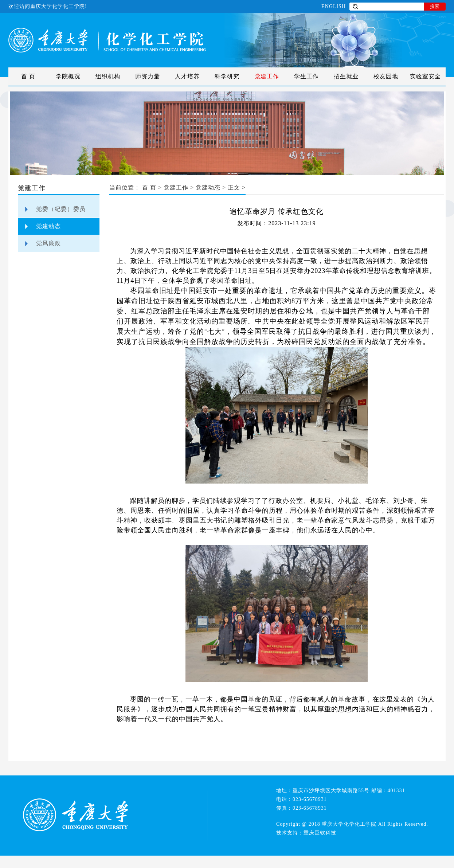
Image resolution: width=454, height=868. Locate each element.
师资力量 (148, 76)
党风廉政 (48, 243)
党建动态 (48, 226)
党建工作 (267, 76)
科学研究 (227, 76)
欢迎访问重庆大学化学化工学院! (48, 6)
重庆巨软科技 (320, 833)
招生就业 (346, 76)
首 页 (28, 76)
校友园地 (386, 76)
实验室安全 (425, 76)
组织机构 (108, 76)
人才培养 (187, 76)
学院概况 (68, 76)
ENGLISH (334, 6)
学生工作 (306, 76)
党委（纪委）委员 (61, 209)
